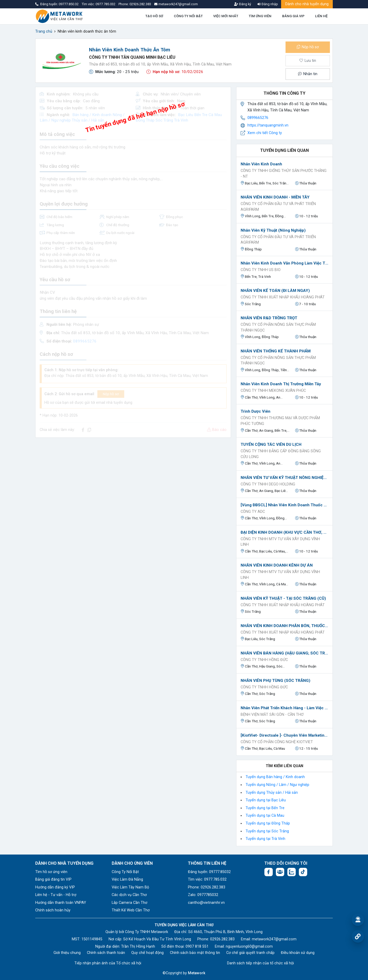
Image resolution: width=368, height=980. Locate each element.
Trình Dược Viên (256, 411)
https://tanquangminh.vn (268, 125)
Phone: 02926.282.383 (207, 887)
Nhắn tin (308, 74)
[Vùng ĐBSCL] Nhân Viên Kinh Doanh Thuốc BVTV (284, 505)
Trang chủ (44, 31)
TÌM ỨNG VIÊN (260, 16)
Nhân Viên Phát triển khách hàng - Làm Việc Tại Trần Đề (284, 708)
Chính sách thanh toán (106, 953)
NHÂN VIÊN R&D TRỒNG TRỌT (269, 318)
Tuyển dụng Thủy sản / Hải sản (272, 793)
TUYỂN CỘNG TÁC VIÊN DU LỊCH (271, 444)
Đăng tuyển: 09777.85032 (209, 872)
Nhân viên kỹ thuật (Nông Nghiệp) (273, 230)
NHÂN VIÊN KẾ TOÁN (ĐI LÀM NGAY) (275, 291)
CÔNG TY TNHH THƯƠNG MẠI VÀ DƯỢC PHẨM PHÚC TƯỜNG (280, 421)
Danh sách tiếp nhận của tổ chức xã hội (260, 963)
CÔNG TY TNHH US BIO (261, 270)
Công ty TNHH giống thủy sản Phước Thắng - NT (284, 174)
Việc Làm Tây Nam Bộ (130, 887)
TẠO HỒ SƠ (154, 16)
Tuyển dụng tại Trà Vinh (265, 839)
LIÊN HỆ (321, 16)
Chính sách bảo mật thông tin (195, 953)
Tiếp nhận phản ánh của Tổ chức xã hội (108, 963)
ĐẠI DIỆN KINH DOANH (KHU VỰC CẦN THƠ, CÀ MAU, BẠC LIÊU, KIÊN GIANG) (284, 532)
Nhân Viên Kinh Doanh (261, 164)
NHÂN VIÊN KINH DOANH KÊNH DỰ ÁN (277, 565)
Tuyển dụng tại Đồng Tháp (268, 823)
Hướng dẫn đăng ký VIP (55, 887)
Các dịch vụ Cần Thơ (129, 895)
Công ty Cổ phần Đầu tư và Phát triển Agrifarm (278, 207)
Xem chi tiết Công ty (265, 133)
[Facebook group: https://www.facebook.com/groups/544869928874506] (280, 872)
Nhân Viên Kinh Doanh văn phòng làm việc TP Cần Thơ (284, 263)
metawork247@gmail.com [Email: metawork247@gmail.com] (274, 939)
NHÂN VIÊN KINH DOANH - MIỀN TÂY (275, 197)
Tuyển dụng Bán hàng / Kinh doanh (275, 777)
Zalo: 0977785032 (203, 895)
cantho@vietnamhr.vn (206, 903)
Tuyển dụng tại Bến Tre (265, 808)
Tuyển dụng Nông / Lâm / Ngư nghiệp (277, 785)
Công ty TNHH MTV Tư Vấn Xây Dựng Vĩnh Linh (280, 542)
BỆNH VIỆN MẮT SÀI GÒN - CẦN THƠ (272, 715)
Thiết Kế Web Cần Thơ (131, 910)
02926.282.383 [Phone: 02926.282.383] (222, 939)
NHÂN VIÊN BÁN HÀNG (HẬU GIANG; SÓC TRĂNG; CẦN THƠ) (284, 653)
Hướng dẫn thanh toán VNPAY (61, 903)
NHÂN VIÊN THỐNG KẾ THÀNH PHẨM (276, 351)
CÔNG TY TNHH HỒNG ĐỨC (264, 660)
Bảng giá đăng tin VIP (53, 879)
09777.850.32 (69, 4)
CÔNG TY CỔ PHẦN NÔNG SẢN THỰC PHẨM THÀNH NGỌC (278, 327)
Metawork (197, 973)
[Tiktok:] (303, 872)
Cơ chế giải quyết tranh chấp (250, 953)
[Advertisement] (133, 478)
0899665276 (258, 118)
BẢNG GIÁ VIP (293, 16)
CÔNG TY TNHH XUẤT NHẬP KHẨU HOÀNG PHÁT (283, 297)
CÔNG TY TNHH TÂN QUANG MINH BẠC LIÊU (132, 57)
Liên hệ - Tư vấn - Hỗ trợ (56, 895)
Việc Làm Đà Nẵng (127, 879)
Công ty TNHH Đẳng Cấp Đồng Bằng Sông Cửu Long (281, 454)
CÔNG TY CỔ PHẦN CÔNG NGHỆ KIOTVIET (277, 742)
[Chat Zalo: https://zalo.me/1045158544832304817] (292, 872)
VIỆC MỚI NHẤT (226, 16)
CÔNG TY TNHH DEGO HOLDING (268, 484)
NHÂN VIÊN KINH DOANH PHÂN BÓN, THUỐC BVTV (284, 626)
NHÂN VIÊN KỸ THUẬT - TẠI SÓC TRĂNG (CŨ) (283, 598)
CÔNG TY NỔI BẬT (188, 16)
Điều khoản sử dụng (298, 953)
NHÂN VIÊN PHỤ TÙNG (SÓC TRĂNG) (275, 681)
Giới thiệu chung (67, 953)
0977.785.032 (106, 4)
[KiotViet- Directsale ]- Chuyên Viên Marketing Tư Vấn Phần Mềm (284, 735)
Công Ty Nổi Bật (125, 872)
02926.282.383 (140, 4)
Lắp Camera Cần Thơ (129, 903)
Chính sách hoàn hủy (53, 910)
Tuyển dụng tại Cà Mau (265, 816)
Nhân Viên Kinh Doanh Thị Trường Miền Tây (281, 384)
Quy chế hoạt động (147, 953)
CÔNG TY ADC (253, 512)
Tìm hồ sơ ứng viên (51, 872)
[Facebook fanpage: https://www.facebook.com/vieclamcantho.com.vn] (269, 872)
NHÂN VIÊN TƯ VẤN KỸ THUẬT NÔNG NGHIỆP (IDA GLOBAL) (284, 478)
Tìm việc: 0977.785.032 (207, 879)
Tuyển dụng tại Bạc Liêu (266, 800)
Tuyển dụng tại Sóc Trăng (267, 831)
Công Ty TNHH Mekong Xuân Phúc (273, 391)
